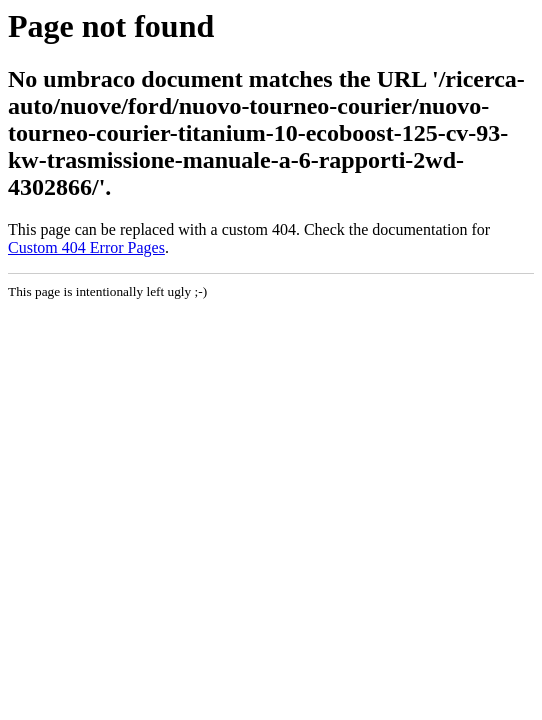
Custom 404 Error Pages (86, 247)
